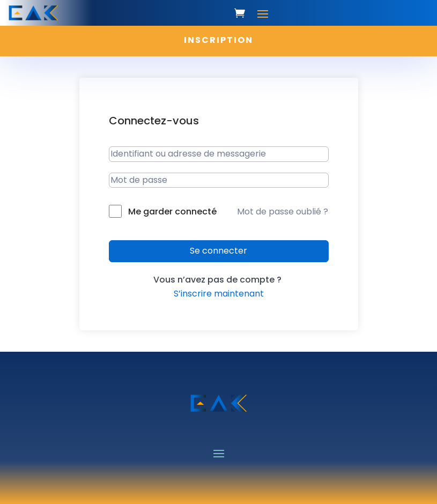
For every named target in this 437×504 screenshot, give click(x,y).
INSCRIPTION (218, 40)
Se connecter (218, 251)
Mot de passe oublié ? (283, 212)
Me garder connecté (172, 212)
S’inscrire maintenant (219, 294)
